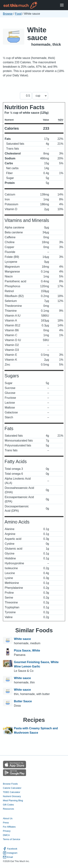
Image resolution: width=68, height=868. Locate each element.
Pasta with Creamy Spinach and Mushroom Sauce (36, 730)
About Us (8, 818)
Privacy (7, 831)
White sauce (37, 34)
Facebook (10, 849)
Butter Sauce (23, 701)
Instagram (10, 853)
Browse (8, 14)
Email (8, 857)
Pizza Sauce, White (27, 651)
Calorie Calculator (12, 788)
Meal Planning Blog (13, 800)
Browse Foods (10, 784)
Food (18, 14)
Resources (8, 809)
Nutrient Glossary (12, 796)
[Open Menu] (62, 5)
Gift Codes (8, 805)
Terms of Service (12, 839)
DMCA (6, 835)
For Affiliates (9, 827)
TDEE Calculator (12, 792)
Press (6, 823)
